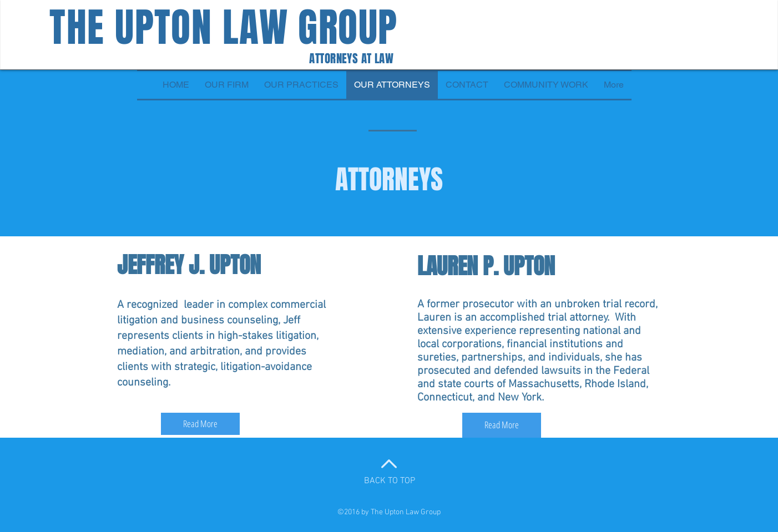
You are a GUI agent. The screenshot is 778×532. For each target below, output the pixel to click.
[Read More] (200, 424)
